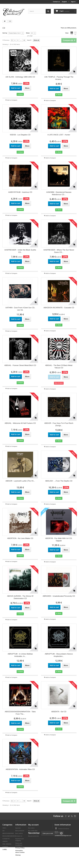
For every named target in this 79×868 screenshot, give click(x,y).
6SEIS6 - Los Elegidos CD (20, 135)
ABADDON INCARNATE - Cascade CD (59, 308)
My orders (31, 828)
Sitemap (18, 855)
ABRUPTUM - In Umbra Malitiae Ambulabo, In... (20, 655)
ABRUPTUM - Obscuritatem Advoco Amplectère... (59, 655)
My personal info (33, 836)
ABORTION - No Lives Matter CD (20, 538)
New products (20, 831)
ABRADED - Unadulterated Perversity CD (59, 596)
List (75, 33)
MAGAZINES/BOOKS (9, 836)
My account (33, 825)
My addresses (33, 833)
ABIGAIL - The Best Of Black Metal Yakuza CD (59, 367)
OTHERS (5, 847)
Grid (72, 33)
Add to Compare (12, 100)
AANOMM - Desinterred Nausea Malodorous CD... (59, 193)
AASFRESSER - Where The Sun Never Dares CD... (59, 251)
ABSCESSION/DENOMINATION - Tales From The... (20, 713)
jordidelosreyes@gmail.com (63, 836)
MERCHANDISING (8, 833)
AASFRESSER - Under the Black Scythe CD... (20, 251)
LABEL (5, 849)
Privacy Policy (20, 848)
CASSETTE (6, 839)
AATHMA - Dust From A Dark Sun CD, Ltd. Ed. (20, 309)
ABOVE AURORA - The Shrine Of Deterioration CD (20, 597)
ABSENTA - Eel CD (59, 712)
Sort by (5, 33)
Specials (18, 828)
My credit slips (33, 831)
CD (3, 831)
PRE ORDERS (7, 844)
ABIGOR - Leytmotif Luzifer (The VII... (20, 481)
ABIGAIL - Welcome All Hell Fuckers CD (20, 423)
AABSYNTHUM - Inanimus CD (20, 192)
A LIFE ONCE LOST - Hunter (59, 135)
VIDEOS (5, 841)
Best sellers (19, 833)
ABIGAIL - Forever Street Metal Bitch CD (20, 365)
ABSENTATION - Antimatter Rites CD (20, 769)
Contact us (56, 2)
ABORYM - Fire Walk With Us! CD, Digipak (59, 540)
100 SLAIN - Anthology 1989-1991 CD (20, 77)
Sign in (73, 2)
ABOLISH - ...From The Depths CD (59, 481)
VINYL (4, 828)
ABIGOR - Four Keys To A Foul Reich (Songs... (59, 424)
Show (28, 33)
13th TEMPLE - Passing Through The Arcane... (59, 78)
